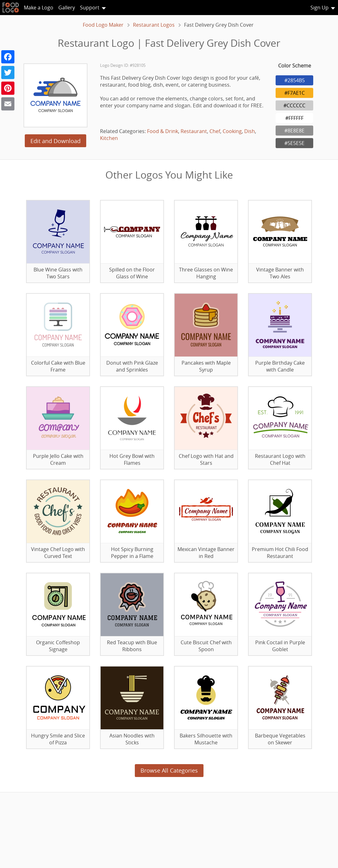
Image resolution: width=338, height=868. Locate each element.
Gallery (67, 8)
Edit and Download (55, 141)
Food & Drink (163, 131)
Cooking (232, 131)
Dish (250, 131)
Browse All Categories (169, 770)
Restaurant (194, 131)
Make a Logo (39, 8)
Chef (215, 131)
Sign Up (320, 8)
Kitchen (109, 138)
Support (90, 8)
